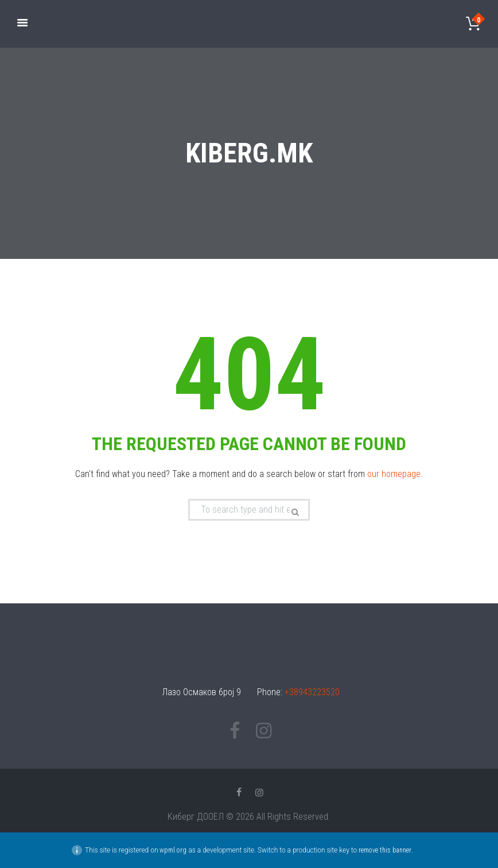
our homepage (394, 474)
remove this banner (385, 850)
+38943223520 (312, 692)
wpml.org (173, 850)
